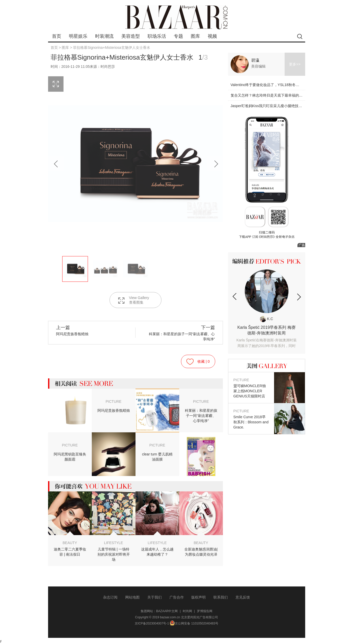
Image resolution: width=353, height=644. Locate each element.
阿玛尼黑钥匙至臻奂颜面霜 (70, 457)
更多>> (295, 64)
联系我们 (221, 597)
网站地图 (132, 597)
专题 (178, 36)
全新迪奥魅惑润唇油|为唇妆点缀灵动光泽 (201, 552)
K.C (266, 319)
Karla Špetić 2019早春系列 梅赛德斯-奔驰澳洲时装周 (267, 337)
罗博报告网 (205, 611)
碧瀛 (255, 60)
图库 (195, 36)
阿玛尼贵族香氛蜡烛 (114, 410)
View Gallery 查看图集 (133, 300)
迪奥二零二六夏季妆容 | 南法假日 (70, 552)
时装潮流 (104, 36)
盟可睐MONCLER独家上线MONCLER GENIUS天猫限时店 (251, 388)
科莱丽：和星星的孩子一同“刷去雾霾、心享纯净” (180, 333)
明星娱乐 (78, 36)
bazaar (177, 17)
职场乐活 (157, 36)
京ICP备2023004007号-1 (152, 623)
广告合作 (177, 597)
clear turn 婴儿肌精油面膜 (157, 457)
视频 (212, 36)
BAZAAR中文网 (167, 611)
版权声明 (198, 597)
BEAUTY (70, 543)
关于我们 (155, 597)
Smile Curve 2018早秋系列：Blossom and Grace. (251, 419)
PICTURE (114, 402)
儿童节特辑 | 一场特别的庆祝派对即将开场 (114, 554)
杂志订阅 (110, 597)
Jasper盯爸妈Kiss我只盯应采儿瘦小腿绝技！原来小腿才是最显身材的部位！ (292, 106)
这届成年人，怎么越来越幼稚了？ (157, 552)
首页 (57, 36)
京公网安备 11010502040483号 (194, 623)
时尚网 (187, 611)
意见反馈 (243, 597)
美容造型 (131, 36)
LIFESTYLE (114, 543)
